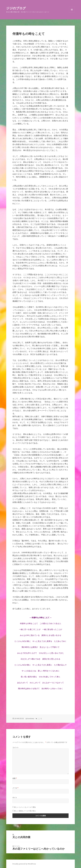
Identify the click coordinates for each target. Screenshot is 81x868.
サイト (15, 797)
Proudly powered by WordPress (24, 864)
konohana (31, 718)
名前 (15, 778)
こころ (40, 718)
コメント (16, 747)
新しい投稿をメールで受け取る (25, 811)
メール (15, 788)
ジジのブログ (16, 8)
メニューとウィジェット (72, 13)
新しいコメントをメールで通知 (25, 807)
